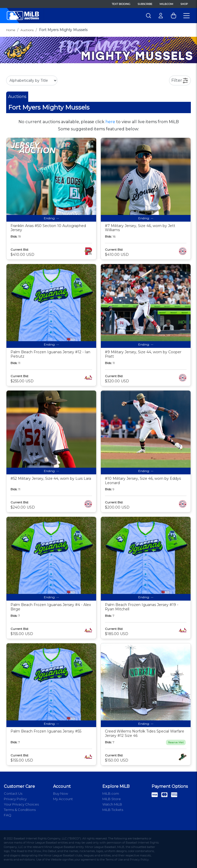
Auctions (27, 30)
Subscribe (145, 4)
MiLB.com (166, 4)
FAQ (8, 815)
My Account (63, 799)
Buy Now (61, 793)
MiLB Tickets (113, 810)
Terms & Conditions (20, 810)
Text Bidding (121, 4)
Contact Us (13, 793)
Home (11, 30)
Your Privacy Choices (21, 804)
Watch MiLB (112, 804)
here (110, 122)
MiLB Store (112, 799)
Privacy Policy (15, 799)
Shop (184, 4)
